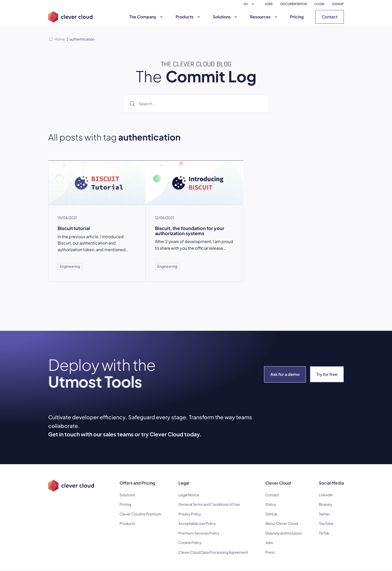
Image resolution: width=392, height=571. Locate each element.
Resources (264, 17)
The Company (147, 17)
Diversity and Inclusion (284, 533)
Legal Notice (189, 495)
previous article (84, 237)
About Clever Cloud (282, 523)
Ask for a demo (285, 374)
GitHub (271, 514)
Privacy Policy (190, 514)
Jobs (269, 542)
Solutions (226, 17)
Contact (330, 17)
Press (270, 552)
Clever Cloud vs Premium (140, 514)
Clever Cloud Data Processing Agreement (213, 552)
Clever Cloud (278, 483)
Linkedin (326, 495)
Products (188, 17)
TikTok (324, 533)
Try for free (327, 374)
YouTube (326, 523)
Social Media (331, 483)
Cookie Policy (190, 542)
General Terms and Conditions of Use (209, 504)
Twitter (324, 514)
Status (271, 504)
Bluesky (325, 504)
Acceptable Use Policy (197, 523)
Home (60, 39)
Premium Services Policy (199, 533)
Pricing (297, 17)
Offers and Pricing (137, 483)
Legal (184, 483)
